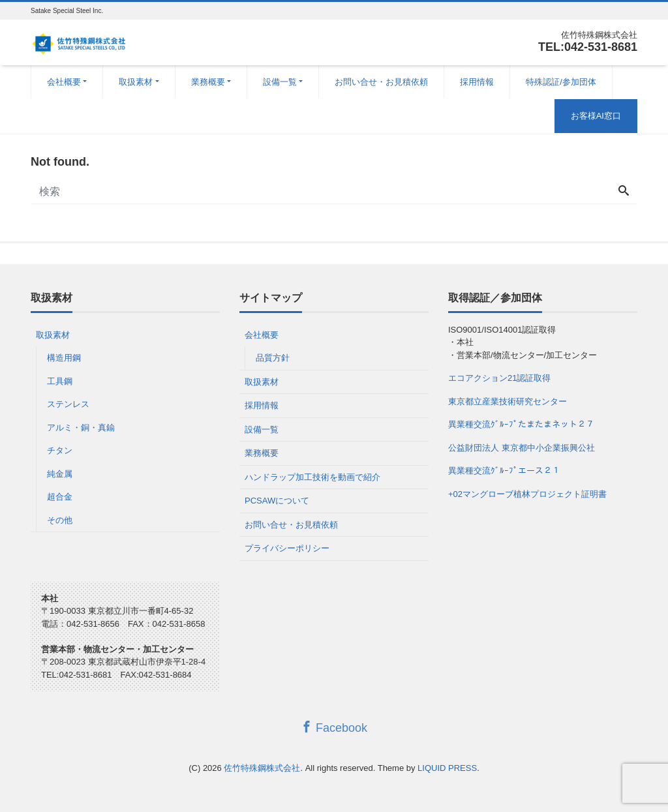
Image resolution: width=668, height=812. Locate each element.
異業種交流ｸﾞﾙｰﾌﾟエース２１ (504, 471)
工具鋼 (60, 381)
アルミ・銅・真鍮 (81, 428)
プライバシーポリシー (287, 548)
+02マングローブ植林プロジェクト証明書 (527, 494)
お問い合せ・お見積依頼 (381, 82)
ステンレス (68, 404)
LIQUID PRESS (447, 768)
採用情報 (477, 82)
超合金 (60, 497)
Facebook (334, 728)
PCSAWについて (277, 501)
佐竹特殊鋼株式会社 (262, 768)
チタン (60, 450)
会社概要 (64, 82)
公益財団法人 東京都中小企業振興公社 (522, 448)
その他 (60, 520)
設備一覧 (280, 82)
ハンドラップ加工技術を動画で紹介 (312, 477)
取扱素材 (136, 82)
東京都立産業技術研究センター (508, 401)
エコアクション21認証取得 (499, 378)
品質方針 (273, 358)
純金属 (60, 474)
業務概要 (208, 82)
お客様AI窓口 (596, 116)
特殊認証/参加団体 (561, 82)
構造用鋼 (64, 358)
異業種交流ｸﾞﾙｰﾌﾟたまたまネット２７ (521, 424)
